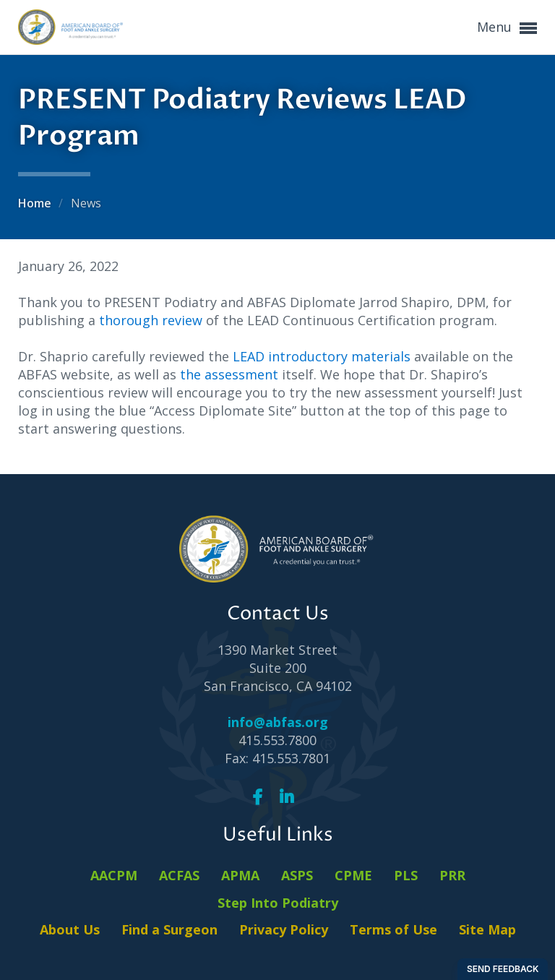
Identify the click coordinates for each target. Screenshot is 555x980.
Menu (507, 28)
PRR (452, 875)
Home (36, 203)
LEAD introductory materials (322, 356)
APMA (240, 875)
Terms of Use (393, 929)
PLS (406, 875)
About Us (70, 929)
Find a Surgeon (169, 929)
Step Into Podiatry (278, 903)
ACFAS (179, 875)
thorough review (151, 320)
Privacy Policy (284, 929)
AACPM (114, 875)
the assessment (231, 374)
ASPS (297, 875)
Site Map (487, 929)
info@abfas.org (278, 722)
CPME (353, 875)
